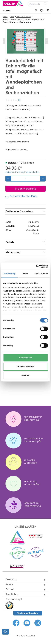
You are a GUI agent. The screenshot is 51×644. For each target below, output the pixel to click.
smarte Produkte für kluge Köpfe (34, 440)
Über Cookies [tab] (41, 274)
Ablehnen (25, 375)
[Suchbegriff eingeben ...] (35, 4)
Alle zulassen (26, 358)
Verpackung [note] (25, 252)
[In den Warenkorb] (26, 189)
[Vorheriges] (4, 41)
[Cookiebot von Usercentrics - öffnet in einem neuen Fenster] (36, 266)
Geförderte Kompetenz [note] (25, 211)
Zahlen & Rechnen (23, 17)
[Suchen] (45, 4)
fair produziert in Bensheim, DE (33, 418)
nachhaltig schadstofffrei (32, 483)
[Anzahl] (26, 179)
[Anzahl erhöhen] (43, 179)
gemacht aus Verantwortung (33, 504)
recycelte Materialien (31, 461)
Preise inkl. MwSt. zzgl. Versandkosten (22, 172)
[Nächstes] (47, 41)
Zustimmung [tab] (9, 274)
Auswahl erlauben (25, 367)
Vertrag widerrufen (28, 613)
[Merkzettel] (42, 11)
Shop (12, 17)
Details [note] (25, 242)
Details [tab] (25, 274)
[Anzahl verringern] (8, 179)
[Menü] (7, 10)
